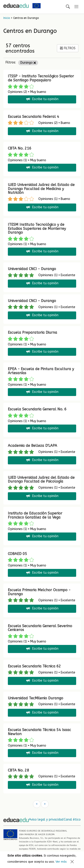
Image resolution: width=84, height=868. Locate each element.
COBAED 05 (17, 554)
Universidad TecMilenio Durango (36, 698)
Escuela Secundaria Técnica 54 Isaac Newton (39, 732)
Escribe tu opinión (42, 99)
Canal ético (72, 820)
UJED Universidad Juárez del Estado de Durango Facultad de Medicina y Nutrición (41, 189)
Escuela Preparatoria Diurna (32, 332)
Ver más (61, 862)
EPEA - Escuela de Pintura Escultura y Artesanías (41, 371)
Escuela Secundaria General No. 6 (37, 409)
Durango (28, 63)
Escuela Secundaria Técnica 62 (34, 666)
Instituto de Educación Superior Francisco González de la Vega (35, 515)
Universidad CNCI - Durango (32, 269)
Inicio (7, 18)
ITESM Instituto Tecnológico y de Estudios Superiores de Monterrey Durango (37, 228)
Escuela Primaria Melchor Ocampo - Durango (39, 592)
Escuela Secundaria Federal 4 (33, 117)
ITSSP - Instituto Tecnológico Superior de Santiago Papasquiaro (41, 78)
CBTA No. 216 (20, 148)
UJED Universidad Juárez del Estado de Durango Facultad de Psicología (41, 480)
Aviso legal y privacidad (46, 820)
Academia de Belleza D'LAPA (32, 446)
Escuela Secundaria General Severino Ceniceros (40, 628)
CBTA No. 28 (18, 770)
